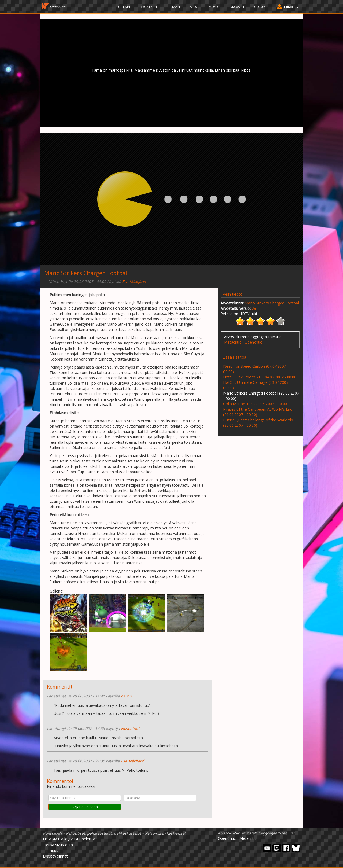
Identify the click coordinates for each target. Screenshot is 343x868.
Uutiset (124, 7)
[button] (287, 7)
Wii (254, 308)
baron (126, 696)
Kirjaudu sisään (85, 807)
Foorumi (259, 7)
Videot (214, 7)
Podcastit (236, 7)
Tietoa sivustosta (58, 845)
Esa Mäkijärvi (134, 282)
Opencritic (253, 342)
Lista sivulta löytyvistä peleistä (69, 839)
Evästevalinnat (55, 856)
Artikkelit (174, 7)
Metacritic (233, 342)
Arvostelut (148, 7)
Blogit (195, 7)
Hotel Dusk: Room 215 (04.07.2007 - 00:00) (260, 377)
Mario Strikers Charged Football (272, 303)
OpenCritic (227, 838)
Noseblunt (130, 728)
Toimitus (51, 850)
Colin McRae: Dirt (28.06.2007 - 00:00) (256, 404)
